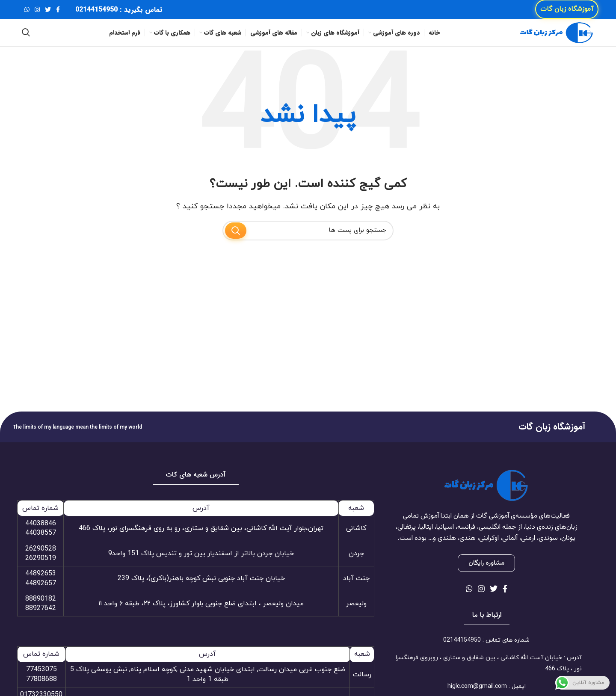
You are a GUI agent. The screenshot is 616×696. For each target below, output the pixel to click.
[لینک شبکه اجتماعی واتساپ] (27, 13)
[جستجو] (26, 43)
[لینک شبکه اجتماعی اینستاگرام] (37, 13)
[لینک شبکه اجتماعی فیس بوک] (58, 13)
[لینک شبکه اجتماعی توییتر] (48, 13)
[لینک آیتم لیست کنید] (487, 655)
